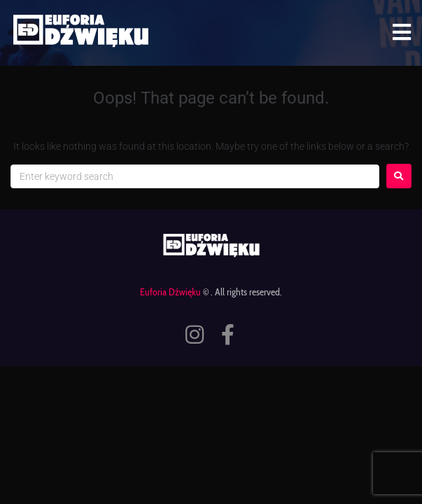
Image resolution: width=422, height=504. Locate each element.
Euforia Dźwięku (170, 292)
